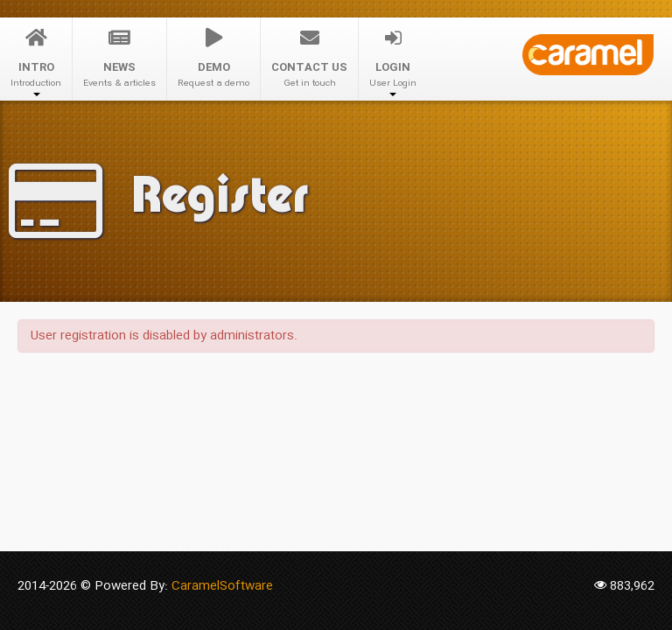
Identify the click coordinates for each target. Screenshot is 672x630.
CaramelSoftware (222, 586)
